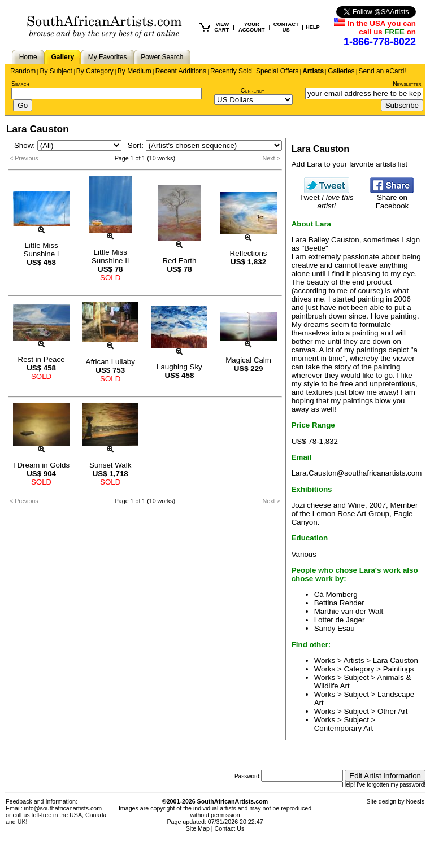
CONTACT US (286, 27)
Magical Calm (248, 360)
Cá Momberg (336, 594)
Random (23, 71)
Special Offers (277, 71)
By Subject (56, 71)
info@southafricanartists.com (63, 808)
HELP (313, 27)
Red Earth (179, 261)
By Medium (134, 71)
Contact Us (230, 828)
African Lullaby (110, 362)
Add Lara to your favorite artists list (349, 164)
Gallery (62, 57)
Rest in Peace (42, 359)
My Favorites (108, 57)
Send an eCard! (383, 71)
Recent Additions (181, 71)
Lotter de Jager (340, 620)
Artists (313, 71)
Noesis (415, 801)
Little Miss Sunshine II (110, 256)
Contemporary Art (344, 728)
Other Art (392, 711)
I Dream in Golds (41, 465)
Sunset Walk (110, 465)
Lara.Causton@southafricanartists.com (357, 473)
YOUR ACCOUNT (252, 27)
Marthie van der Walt (349, 611)
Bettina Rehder (339, 603)
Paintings (399, 669)
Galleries (341, 71)
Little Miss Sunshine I (42, 250)
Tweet (327, 198)
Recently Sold (231, 71)
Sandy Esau (335, 628)
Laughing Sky (179, 367)
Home (28, 57)
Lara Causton (396, 660)
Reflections (249, 253)
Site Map (198, 828)
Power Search (162, 57)
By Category (95, 71)
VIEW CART (221, 27)
